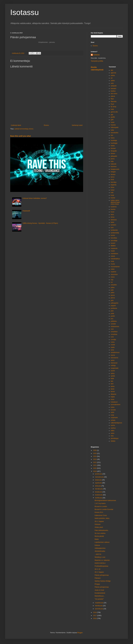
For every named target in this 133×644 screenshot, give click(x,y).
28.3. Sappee (99, 521)
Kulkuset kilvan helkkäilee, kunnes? (35, 198)
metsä (113, 256)
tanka (113, 386)
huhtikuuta (99, 498)
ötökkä (113, 441)
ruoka (113, 342)
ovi (112, 282)
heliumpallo (115, 127)
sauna (113, 355)
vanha (113, 425)
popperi (113, 306)
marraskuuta (99, 477)
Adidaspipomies (100, 548)
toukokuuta (99, 495)
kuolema (114, 207)
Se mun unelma (100, 533)
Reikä (97, 539)
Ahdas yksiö (99, 527)
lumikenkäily (115, 233)
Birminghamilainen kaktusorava (105, 500)
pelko (113, 293)
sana (112, 350)
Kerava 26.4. (99, 512)
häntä (113, 146)
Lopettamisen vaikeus (102, 542)
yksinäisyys (115, 438)
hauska (113, 125)
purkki (113, 316)
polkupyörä (115, 303)
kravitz (113, 198)
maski (113, 251)
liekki (112, 222)
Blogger (80, 633)
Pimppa (97, 584)
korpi (112, 195)
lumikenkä (114, 230)
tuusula (113, 410)
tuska (113, 407)
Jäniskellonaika (100, 551)
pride (112, 314)
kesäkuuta (99, 492)
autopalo (114, 86)
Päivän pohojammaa (102, 575)
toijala (113, 397)
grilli (112, 120)
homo (113, 138)
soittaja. (113, 365)
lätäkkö (113, 246)
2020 (95, 468)
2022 (95, 462)
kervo (113, 177)
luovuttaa (114, 238)
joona (113, 159)
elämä (113, 96)
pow (112, 311)
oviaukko (114, 285)
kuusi (113, 212)
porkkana (114, 308)
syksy (113, 373)
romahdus (114, 332)
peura (113, 295)
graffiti (113, 117)
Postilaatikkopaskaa (101, 566)
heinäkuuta (99, 489)
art (112, 78)
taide (112, 379)
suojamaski (115, 368)
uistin (113, 412)
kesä (112, 180)
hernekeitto (115, 133)
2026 (95, 450)
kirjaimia (114, 185)
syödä (113, 376)
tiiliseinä (113, 394)
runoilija (113, 340)
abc (112, 70)
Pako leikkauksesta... (102, 530)
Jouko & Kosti (99, 590)
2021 (95, 465)
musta (113, 264)
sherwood (114, 363)
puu (112, 319)
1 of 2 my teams (100, 503)
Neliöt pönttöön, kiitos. (102, 518)
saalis (113, 347)
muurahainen (115, 267)
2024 (95, 456)
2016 (95, 618)
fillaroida (114, 102)
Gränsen (98, 524)
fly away (113, 107)
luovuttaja (114, 241)
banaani (113, 88)
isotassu (96, 55)
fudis (112, 109)
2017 (95, 616)
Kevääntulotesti (100, 593)
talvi (112, 384)
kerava (113, 174)
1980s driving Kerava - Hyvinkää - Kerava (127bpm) (40, 223)
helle (112, 130)
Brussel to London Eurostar (104, 509)
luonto (113, 235)
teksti (113, 389)
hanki (113, 122)
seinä (113, 360)
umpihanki (114, 418)
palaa (113, 287)
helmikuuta (99, 606)
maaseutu (114, 248)
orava (113, 277)
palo (112, 290)
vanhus (113, 428)
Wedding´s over (100, 557)
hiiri (112, 135)
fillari (112, 99)
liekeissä (114, 220)
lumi (112, 228)
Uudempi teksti (16, 125)
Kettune (97, 545)
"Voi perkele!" (99, 599)
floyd (112, 104)
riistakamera (115, 327)
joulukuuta (99, 474)
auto (112, 83)
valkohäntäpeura (116, 423)
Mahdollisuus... (100, 596)
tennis (113, 392)
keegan (113, 172)
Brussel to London (101, 506)
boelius (113, 91)
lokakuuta (99, 480)
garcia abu (114, 112)
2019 (95, 471)
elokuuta (98, 486)
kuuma (113, 209)
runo (112, 337)
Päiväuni (98, 578)
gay (112, 115)
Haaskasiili (26, 211)
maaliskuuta (99, 603)
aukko (113, 81)
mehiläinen (114, 254)
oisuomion (114, 274)
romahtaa (114, 334)
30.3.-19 (97, 569)
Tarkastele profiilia (97, 61)
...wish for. (98, 554)
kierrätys (114, 182)
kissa (112, 187)
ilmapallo (114, 151)
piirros (113, 298)
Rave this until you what (21, 136)
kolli (112, 193)
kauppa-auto (115, 169)
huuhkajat (114, 143)
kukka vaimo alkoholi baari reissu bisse (115, 202)
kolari (113, 190)
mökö (113, 269)
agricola (113, 73)
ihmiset (113, 148)
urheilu (113, 420)
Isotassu (24, 12)
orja (112, 280)
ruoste (113, 345)
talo (112, 381)
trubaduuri (114, 402)
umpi (112, 415)
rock (112, 329)
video (113, 431)
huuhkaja (114, 140)
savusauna (114, 358)
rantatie (113, 324)
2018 (95, 612)
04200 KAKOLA (100, 563)
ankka (113, 75)
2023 (95, 459)
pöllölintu (114, 321)
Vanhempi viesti (77, 125)
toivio (113, 399)
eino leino (114, 94)
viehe (113, 433)
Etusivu (46, 125)
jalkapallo (114, 156)
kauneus (114, 167)
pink (112, 300)
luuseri (113, 243)
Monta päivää (99, 536)
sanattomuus (115, 352)
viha (112, 436)
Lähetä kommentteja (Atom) (24, 129)
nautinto (113, 272)
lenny (113, 217)
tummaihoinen (116, 405)
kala (112, 161)
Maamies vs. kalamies (102, 560)
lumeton (113, 225)
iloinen (113, 153)
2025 (95, 453)
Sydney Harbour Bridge (103, 581)
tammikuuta (99, 609)
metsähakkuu (115, 259)
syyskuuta (99, 483)
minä (112, 261)
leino (112, 215)
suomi (113, 371)
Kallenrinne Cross (101, 515)
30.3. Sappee (99, 572)
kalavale (114, 164)
